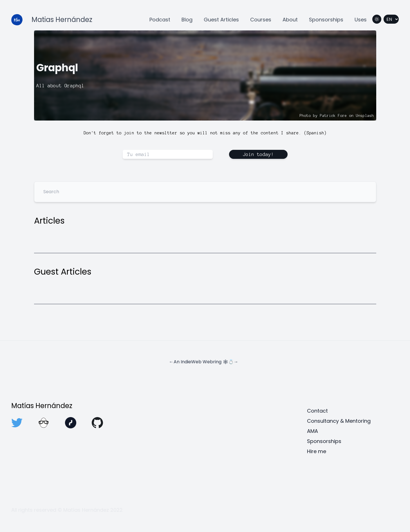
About (290, 20)
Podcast (160, 20)
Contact (317, 411)
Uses (361, 20)
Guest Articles (221, 20)
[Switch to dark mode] (377, 19)
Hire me (317, 451)
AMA (312, 431)
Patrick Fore (333, 116)
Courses (261, 20)
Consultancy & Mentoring (339, 421)
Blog (187, 20)
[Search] (205, 192)
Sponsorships (326, 20)
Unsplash (365, 116)
